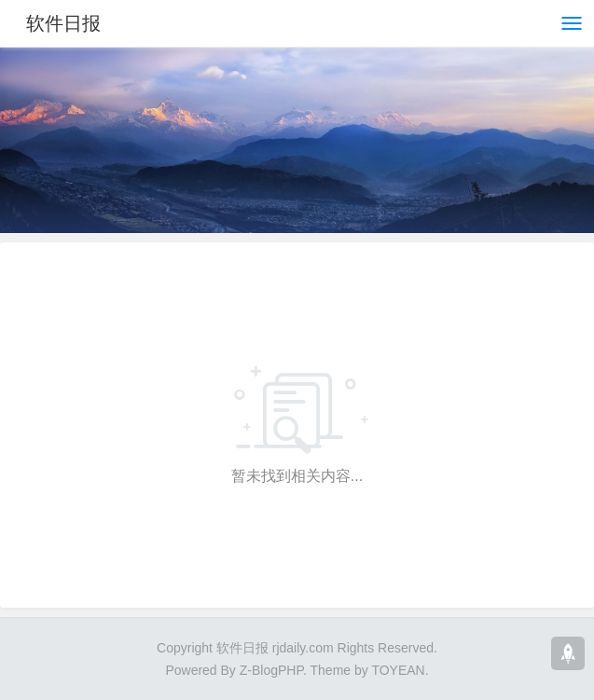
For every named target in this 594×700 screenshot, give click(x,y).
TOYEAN (398, 670)
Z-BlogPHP (271, 670)
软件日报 (63, 23)
